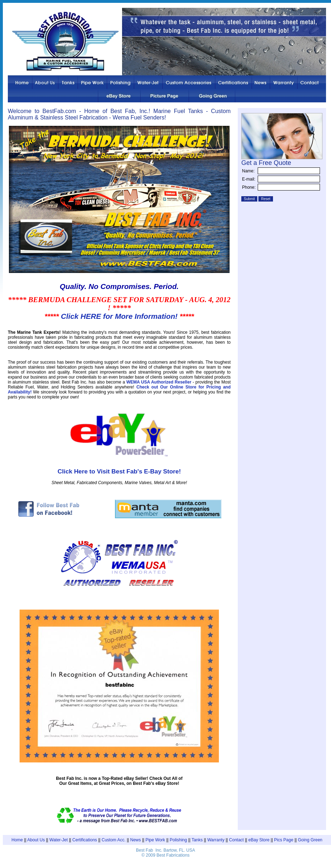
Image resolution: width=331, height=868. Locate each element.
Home (17, 840)
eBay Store (259, 840)
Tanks (197, 840)
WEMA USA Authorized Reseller (159, 382)
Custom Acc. (114, 840)
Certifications (85, 840)
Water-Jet (59, 840)
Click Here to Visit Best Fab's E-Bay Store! (119, 471)
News (136, 840)
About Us (36, 840)
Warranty (216, 840)
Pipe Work (155, 840)
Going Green (310, 840)
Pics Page (284, 840)
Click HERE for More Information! (119, 316)
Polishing (178, 840)
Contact (237, 840)
